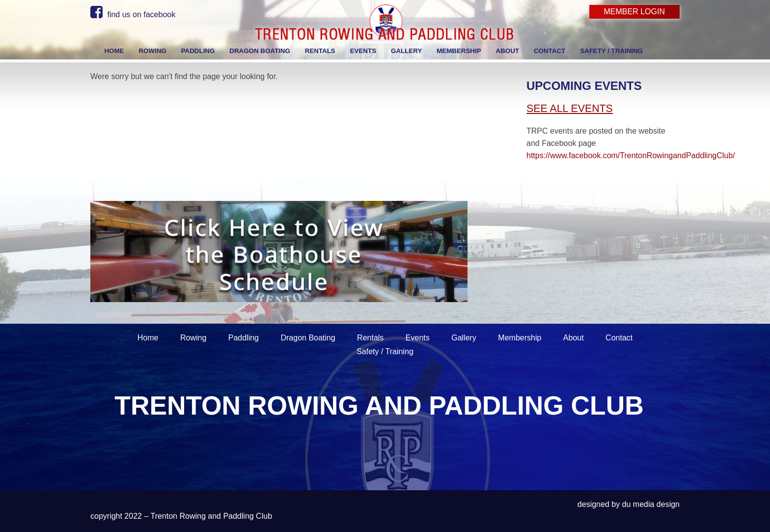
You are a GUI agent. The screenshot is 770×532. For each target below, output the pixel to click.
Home (148, 338)
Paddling (244, 338)
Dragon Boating (308, 338)
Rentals (370, 338)
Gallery (464, 338)
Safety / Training (385, 351)
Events (418, 338)
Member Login (634, 12)
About (574, 338)
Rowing (193, 338)
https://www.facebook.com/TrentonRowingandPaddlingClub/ (631, 155)
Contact (619, 338)
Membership (520, 338)
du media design (651, 504)
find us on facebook (133, 14)
